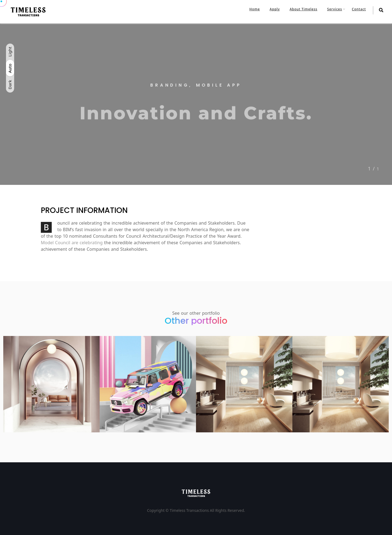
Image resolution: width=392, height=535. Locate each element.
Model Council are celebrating (72, 243)
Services (335, 9)
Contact (359, 9)
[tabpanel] (196, 104)
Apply (275, 9)
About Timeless (304, 9)
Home (255, 9)
